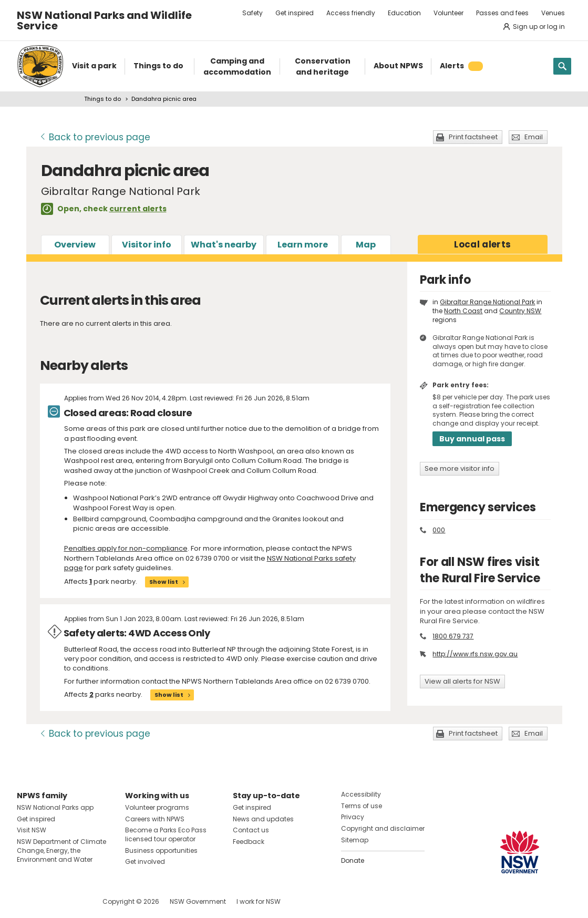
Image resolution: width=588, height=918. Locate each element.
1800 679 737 (453, 636)
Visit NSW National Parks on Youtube (72, 901)
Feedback (249, 842)
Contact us (251, 830)
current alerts (138, 209)
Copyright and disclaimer (383, 828)
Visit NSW (32, 830)
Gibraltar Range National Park (487, 302)
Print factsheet (473, 137)
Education (404, 13)
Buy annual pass (472, 439)
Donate (353, 860)
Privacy (353, 817)
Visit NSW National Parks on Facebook (27, 901)
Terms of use (362, 806)
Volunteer (448, 13)
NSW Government (198, 901)
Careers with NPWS (155, 819)
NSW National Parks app (55, 807)
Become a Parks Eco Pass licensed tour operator (166, 834)
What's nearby (224, 245)
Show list (164, 582)
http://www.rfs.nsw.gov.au (475, 654)
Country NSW (520, 311)
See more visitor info (460, 468)
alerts (482, 244)
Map (366, 245)
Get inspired (295, 13)
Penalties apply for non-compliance (126, 548)
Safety (252, 13)
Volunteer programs (157, 807)
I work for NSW (259, 901)
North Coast (463, 311)
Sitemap (355, 840)
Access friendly (351, 13)
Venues (553, 13)
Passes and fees (502, 13)
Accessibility (361, 794)
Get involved (145, 862)
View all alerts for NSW (462, 681)
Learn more (303, 245)
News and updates (263, 819)
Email (534, 137)
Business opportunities (161, 850)
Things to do (102, 99)
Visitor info (147, 245)
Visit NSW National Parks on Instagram (49, 901)
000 (439, 530)
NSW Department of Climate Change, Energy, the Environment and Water (61, 850)
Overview (75, 245)
